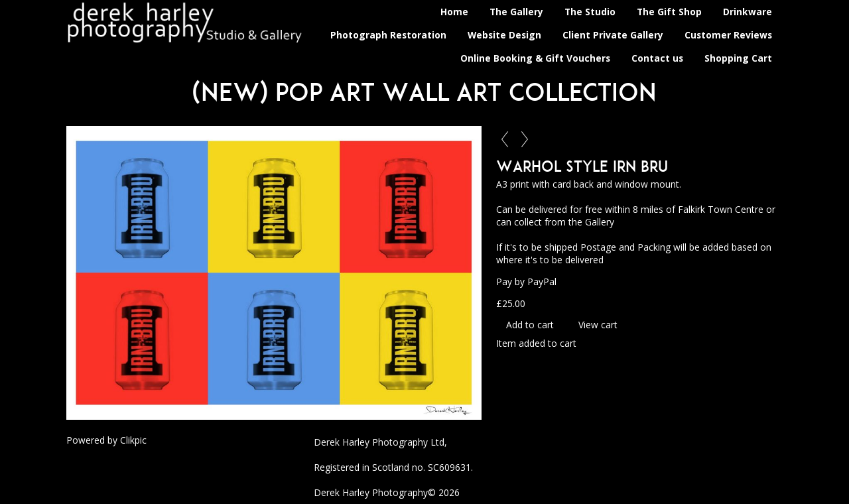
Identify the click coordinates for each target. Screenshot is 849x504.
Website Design (504, 35)
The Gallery (516, 12)
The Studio (590, 12)
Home (454, 12)
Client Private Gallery (613, 35)
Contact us (657, 58)
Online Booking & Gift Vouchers (535, 58)
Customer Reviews (728, 35)
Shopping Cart (738, 58)
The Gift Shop (669, 12)
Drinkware (748, 12)
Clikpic (133, 440)
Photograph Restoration (388, 35)
